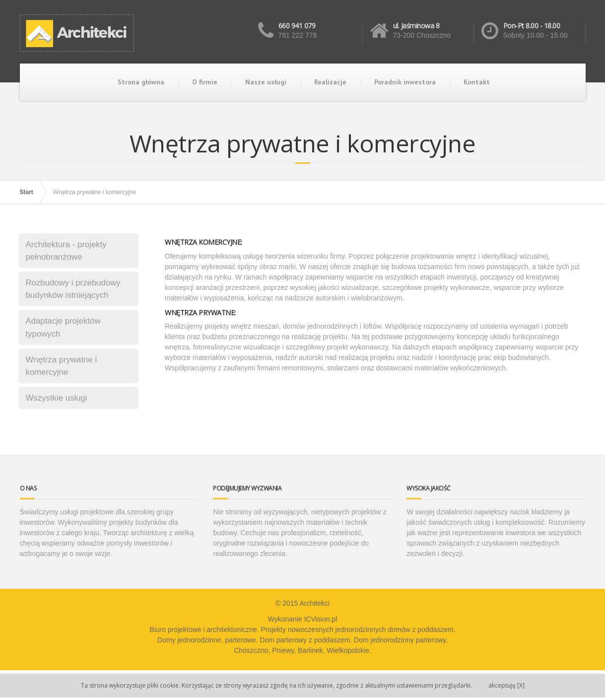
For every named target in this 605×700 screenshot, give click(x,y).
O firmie (205, 82)
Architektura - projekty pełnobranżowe (66, 251)
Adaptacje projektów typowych (63, 327)
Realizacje (330, 82)
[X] (506, 685)
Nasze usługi (266, 82)
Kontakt (477, 82)
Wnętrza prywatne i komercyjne (62, 366)
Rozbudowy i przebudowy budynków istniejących (73, 289)
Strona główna (141, 82)
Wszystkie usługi (57, 398)
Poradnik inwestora (405, 82)
